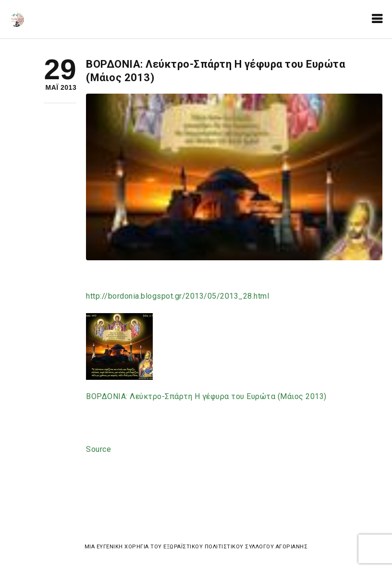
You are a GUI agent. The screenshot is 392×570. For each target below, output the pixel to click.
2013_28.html (178, 296)
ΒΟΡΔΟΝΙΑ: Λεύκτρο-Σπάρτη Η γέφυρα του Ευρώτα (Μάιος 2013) (206, 396)
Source (98, 449)
